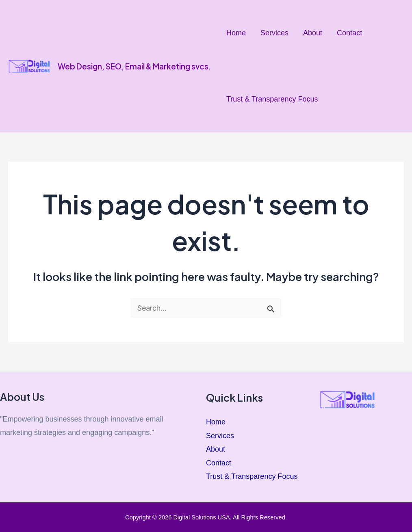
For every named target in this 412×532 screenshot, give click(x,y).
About (313, 33)
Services (274, 33)
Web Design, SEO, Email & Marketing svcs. (134, 66)
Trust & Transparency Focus (272, 99)
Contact (349, 33)
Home (236, 33)
